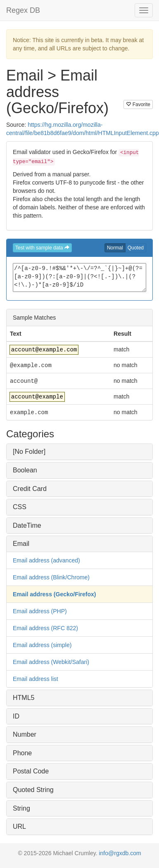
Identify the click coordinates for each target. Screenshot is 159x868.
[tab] (79, 452)
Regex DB (23, 10)
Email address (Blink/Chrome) (51, 577)
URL (19, 826)
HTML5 (24, 698)
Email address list (36, 679)
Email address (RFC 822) (45, 628)
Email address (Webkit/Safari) (51, 662)
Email (21, 544)
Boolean (25, 470)
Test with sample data (42, 248)
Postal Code (31, 771)
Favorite (138, 104)
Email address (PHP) (40, 611)
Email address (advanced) (46, 560)
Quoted (136, 248)
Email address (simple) (42, 645)
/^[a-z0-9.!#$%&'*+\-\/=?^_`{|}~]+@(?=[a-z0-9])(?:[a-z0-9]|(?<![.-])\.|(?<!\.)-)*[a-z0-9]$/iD (79, 277)
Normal (115, 248)
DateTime (27, 525)
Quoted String (33, 790)
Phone (22, 753)
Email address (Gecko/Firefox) (55, 594)
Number (25, 734)
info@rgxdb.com (120, 853)
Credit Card (30, 489)
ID (16, 716)
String (21, 808)
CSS (20, 507)
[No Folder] (29, 452)
